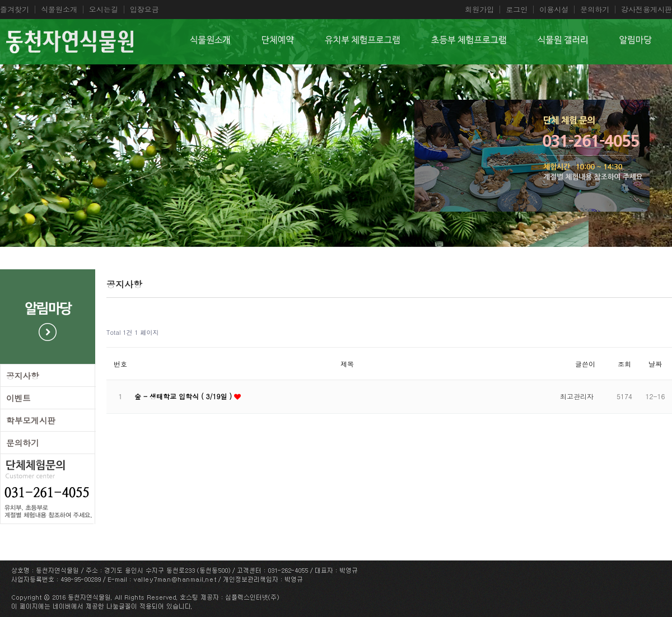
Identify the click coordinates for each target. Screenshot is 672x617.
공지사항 (23, 375)
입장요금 (144, 10)
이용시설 (554, 10)
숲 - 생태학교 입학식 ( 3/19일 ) (184, 396)
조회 (624, 364)
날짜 (655, 364)
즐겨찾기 (15, 10)
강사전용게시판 (647, 10)
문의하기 (595, 10)
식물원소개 (59, 10)
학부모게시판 (31, 420)
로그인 (517, 10)
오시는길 (104, 10)
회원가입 (479, 10)
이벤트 (18, 398)
